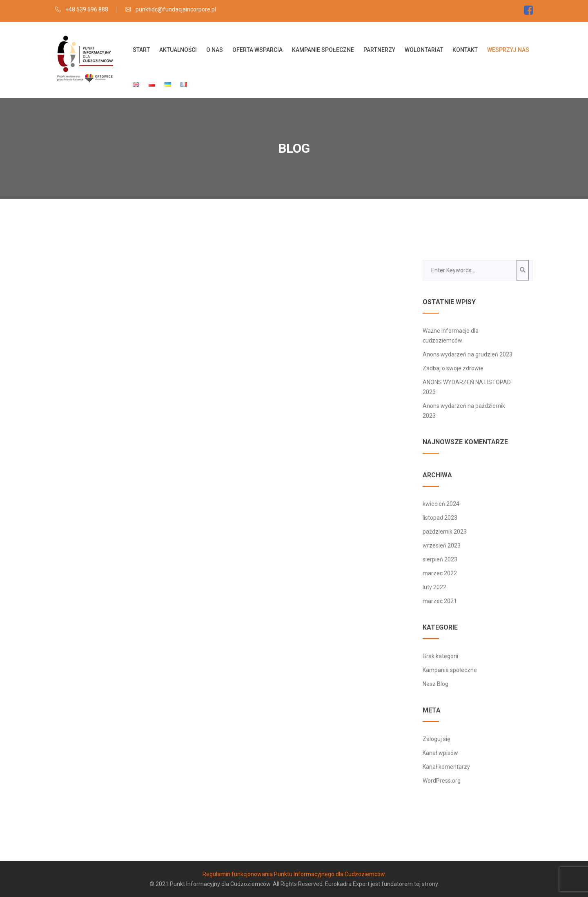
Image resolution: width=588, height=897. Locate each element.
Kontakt (465, 50)
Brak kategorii (440, 656)
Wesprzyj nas (508, 50)
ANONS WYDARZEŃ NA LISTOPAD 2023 (467, 387)
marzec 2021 (440, 601)
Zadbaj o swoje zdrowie (453, 368)
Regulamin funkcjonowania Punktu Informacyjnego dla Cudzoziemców (294, 874)
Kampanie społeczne (323, 50)
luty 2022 (434, 587)
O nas (215, 50)
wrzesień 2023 (442, 545)
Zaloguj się (436, 739)
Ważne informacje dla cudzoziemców (451, 336)
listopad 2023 (440, 518)
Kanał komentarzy (446, 767)
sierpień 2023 (440, 559)
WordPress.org (442, 781)
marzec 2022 (440, 573)
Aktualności (178, 50)
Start (141, 50)
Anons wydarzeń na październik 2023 (464, 411)
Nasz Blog (435, 684)
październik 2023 (445, 532)
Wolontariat (424, 50)
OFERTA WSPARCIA (257, 50)
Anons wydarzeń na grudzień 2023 (468, 354)
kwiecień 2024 (441, 504)
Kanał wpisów (440, 753)
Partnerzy (379, 50)
